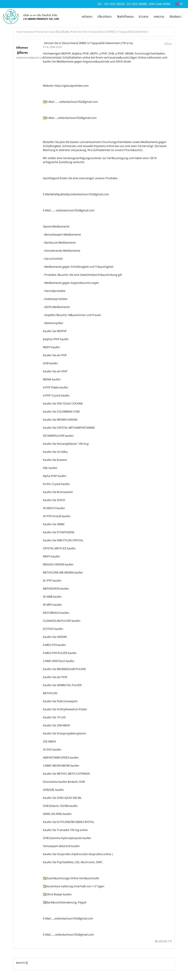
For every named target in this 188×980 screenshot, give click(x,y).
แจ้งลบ (168, 44)
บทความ (159, 17)
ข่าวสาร (144, 17)
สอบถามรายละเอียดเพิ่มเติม (54, 32)
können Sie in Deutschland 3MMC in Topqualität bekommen (111, 32)
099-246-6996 (159, 4)
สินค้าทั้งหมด (125, 17)
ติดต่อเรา (175, 17)
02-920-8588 (137, 4)
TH (179, 4)
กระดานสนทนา (25, 32)
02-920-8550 (115, 4)
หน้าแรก (87, 17)
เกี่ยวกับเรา (105, 17)
